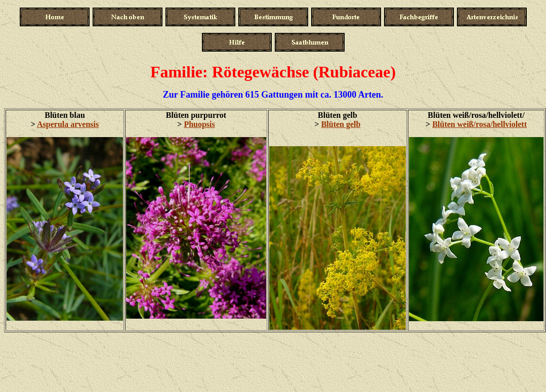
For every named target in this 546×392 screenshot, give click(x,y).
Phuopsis (199, 124)
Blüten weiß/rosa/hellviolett (479, 124)
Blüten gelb (341, 124)
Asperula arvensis (68, 124)
